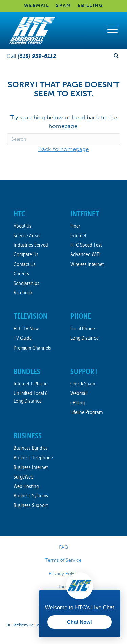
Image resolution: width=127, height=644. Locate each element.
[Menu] (112, 30)
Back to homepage (63, 149)
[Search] (63, 139)
